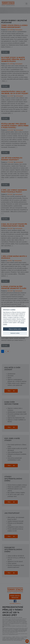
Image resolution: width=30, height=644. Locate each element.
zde (19, 321)
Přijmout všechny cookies (15, 329)
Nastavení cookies (15, 333)
